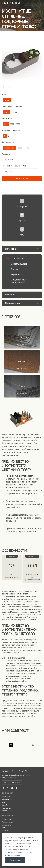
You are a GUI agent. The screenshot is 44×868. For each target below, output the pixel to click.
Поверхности (7, 822)
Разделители (7, 799)
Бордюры (6, 797)
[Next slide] (40, 550)
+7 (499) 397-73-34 (12, 782)
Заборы (5, 811)
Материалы (7, 825)
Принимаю (15, 860)
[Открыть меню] (41, 3)
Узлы (4, 828)
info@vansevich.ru (9, 778)
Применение (7, 819)
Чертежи (6, 830)
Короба (5, 805)
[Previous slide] (33, 550)
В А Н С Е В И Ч (12, 3)
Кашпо (5, 802)
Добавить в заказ (22, 178)
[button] (9, 87)
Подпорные (7, 808)
